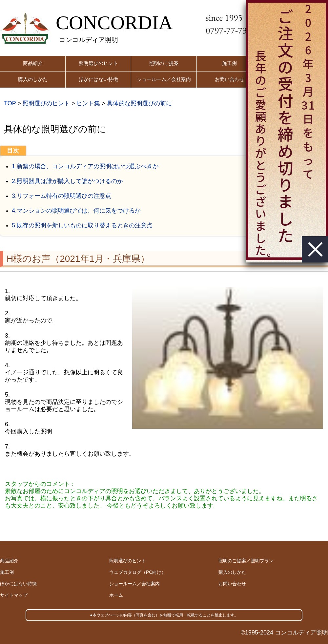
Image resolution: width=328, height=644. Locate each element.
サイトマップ (14, 595)
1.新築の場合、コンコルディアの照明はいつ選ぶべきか (85, 166)
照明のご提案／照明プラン (246, 561)
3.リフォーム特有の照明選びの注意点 (61, 196)
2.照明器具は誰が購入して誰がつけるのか (67, 181)
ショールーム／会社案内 (164, 79)
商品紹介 (33, 63)
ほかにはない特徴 (98, 79)
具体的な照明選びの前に (139, 103)
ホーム (116, 595)
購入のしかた (33, 79)
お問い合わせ (230, 79)
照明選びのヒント (98, 63)
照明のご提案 (164, 63)
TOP (10, 103)
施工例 (229, 63)
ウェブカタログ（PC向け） (138, 572)
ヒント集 (88, 103)
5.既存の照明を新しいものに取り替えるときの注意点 (82, 225)
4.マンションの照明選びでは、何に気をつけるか (76, 211)
